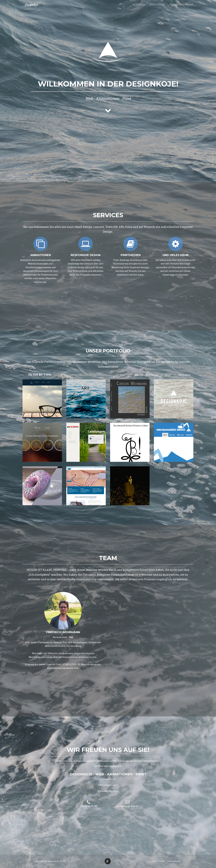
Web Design (152, 375)
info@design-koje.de (127, 806)
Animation (184, 375)
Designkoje (32, 7)
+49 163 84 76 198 (88, 806)
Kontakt (187, 7)
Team (173, 7)
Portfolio (157, 7)
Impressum (158, 861)
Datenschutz (173, 861)
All (136, 375)
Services (139, 7)
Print (168, 375)
